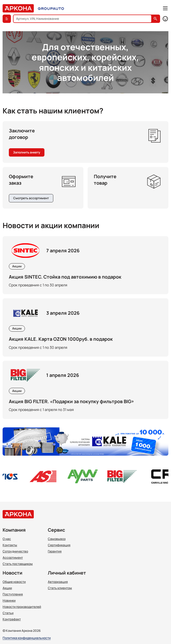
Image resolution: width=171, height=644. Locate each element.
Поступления (13, 594)
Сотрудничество (15, 551)
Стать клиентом (60, 588)
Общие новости (14, 582)
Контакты (10, 545)
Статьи (8, 613)
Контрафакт (12, 619)
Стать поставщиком (18, 564)
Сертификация (59, 545)
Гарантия (55, 551)
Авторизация (58, 582)
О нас (7, 539)
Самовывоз (57, 539)
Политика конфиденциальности (27, 638)
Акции (7, 588)
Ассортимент (13, 558)
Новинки (9, 601)
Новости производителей (22, 607)
